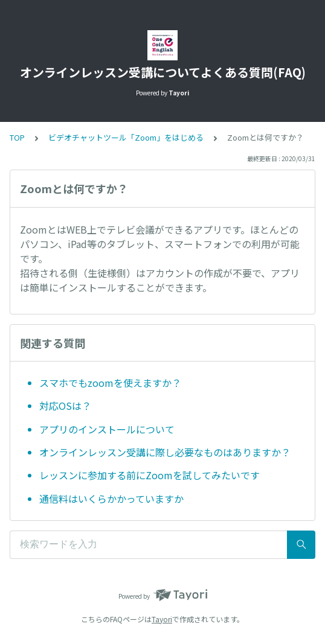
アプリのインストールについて (107, 429)
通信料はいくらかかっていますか (111, 499)
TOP (17, 137)
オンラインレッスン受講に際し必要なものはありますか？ (165, 452)
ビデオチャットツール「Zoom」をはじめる (126, 137)
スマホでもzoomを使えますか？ (110, 383)
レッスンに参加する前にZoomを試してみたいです (150, 475)
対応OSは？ (65, 406)
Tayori (162, 619)
